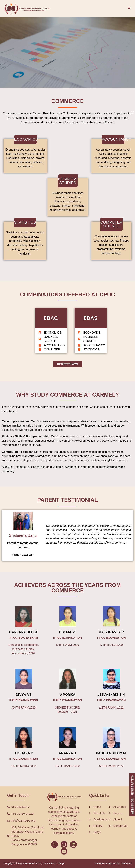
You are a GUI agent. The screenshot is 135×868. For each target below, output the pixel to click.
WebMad (127, 863)
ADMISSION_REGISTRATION (132, 794)
